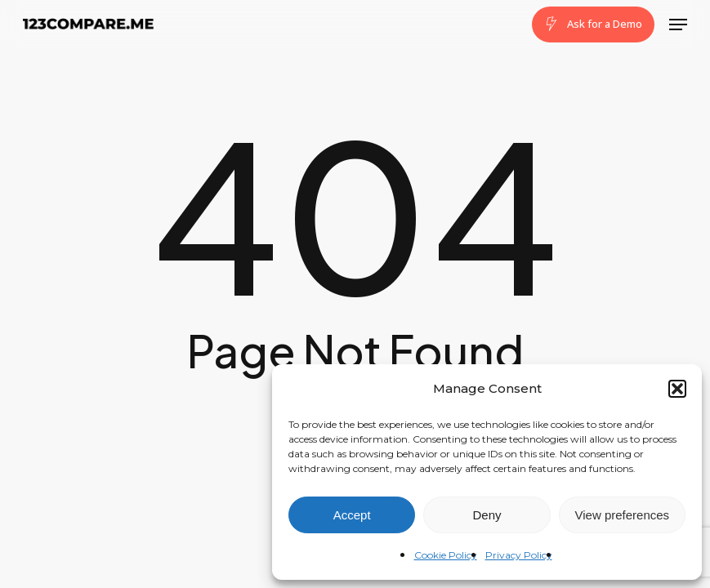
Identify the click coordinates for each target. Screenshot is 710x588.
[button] (677, 389)
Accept (352, 515)
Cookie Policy (446, 555)
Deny (487, 515)
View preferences (623, 515)
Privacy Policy (519, 555)
